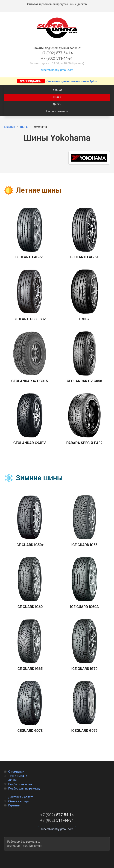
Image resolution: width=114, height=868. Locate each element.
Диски (57, 104)
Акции (12, 780)
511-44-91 (57, 58)
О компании (16, 772)
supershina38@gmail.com (57, 70)
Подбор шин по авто (22, 784)
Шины (57, 97)
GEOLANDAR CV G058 (84, 357)
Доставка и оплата (21, 797)
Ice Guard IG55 (84, 521)
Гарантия (14, 805)
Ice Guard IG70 (84, 645)
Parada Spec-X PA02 (84, 419)
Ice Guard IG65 (30, 645)
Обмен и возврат (20, 801)
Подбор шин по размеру (24, 789)
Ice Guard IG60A (84, 583)
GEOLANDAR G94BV (30, 419)
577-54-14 (57, 53)
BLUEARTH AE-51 (30, 234)
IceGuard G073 (30, 707)
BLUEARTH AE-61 (84, 234)
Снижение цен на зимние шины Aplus (57, 81)
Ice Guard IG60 (30, 583)
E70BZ (84, 295)
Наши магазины (57, 111)
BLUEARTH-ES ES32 (30, 295)
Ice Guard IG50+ (30, 521)
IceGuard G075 (84, 707)
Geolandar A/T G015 (30, 357)
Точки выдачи (18, 776)
